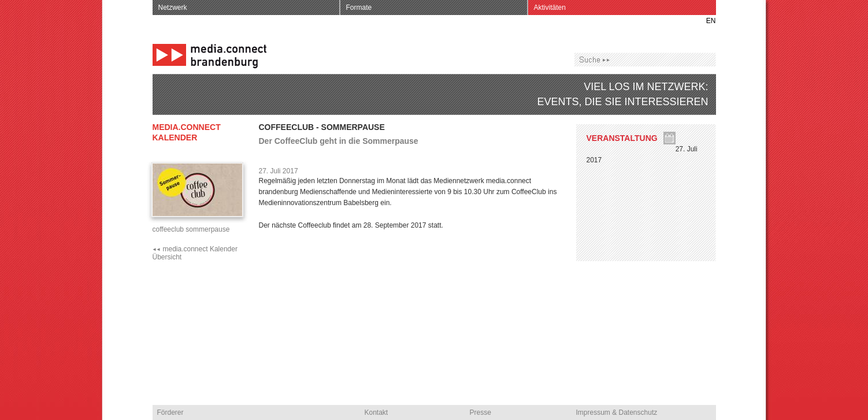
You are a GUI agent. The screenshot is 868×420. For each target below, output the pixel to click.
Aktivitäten (550, 8)
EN (711, 21)
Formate (359, 8)
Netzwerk (173, 8)
